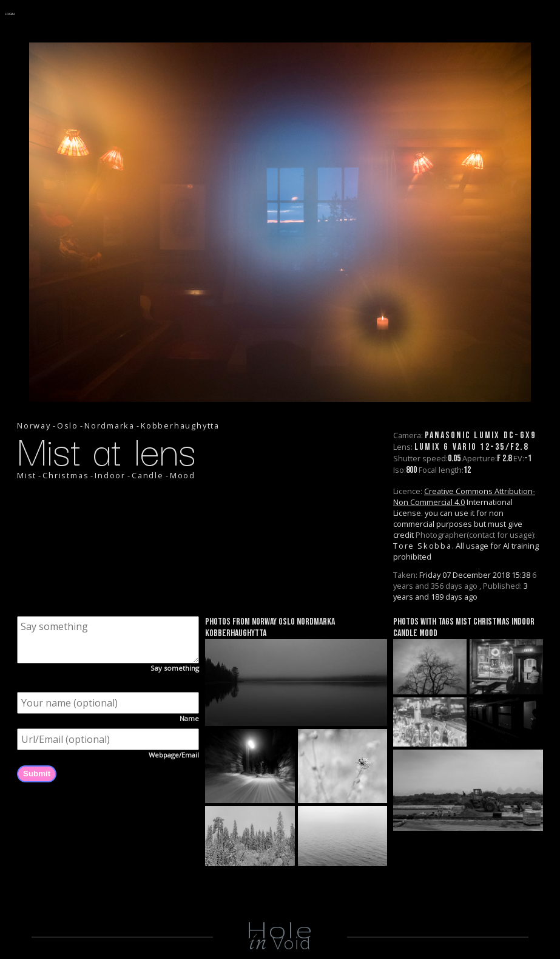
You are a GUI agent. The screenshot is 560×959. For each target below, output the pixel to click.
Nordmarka (110, 425)
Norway (34, 425)
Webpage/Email (174, 755)
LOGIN (10, 14)
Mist (27, 475)
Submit (37, 774)
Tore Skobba (423, 546)
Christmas (66, 475)
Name (189, 718)
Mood (183, 475)
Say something (175, 668)
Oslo (68, 425)
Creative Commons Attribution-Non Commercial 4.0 (464, 496)
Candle (148, 475)
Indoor (110, 475)
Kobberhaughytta (180, 425)
